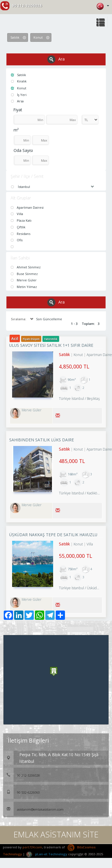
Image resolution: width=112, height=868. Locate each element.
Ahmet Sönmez (26, 267)
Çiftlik (18, 227)
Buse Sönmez (24, 274)
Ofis (17, 240)
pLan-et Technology (46, 854)
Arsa (17, 101)
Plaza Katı (21, 220)
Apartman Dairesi (27, 207)
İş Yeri (19, 95)
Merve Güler (24, 280)
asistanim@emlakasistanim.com (33, 809)
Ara (56, 59)
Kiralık (19, 81)
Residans (20, 234)
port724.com (32, 847)
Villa (17, 214)
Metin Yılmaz (24, 287)
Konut (19, 88)
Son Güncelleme (45, 319)
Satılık (18, 75)
